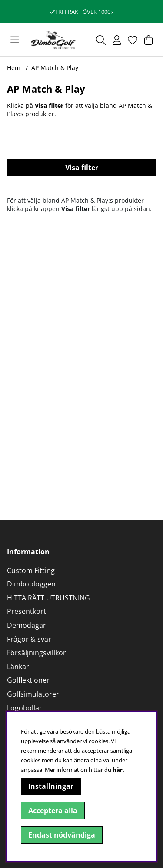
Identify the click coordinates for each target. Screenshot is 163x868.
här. (118, 770)
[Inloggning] (117, 40)
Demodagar (27, 625)
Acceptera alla (53, 811)
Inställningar (51, 786)
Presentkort (27, 611)
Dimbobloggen (31, 584)
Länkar (18, 667)
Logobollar (25, 708)
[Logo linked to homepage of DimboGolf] (53, 40)
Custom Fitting (31, 570)
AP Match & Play (55, 68)
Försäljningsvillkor (37, 653)
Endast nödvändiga (62, 835)
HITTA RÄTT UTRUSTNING (48, 598)
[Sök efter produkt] (101, 40)
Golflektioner (28, 680)
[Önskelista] (133, 40)
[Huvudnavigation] (15, 40)
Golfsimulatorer (33, 694)
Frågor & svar (29, 639)
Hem (14, 68)
